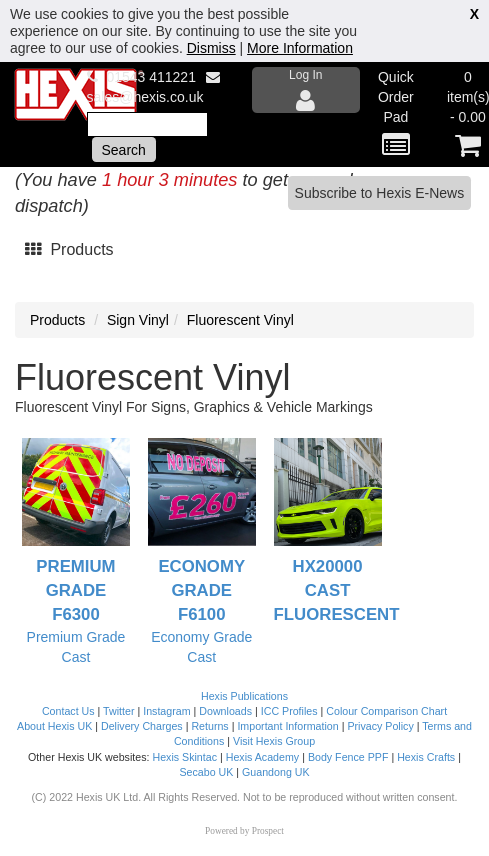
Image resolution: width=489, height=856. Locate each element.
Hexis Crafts (426, 757)
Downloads (225, 711)
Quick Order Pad (396, 114)
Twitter (118, 711)
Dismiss (211, 48)
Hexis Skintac (184, 757)
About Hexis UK (54, 726)
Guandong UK (276, 772)
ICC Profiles (289, 711)
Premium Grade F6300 (75, 590)
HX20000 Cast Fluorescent (337, 590)
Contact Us (68, 711)
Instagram (166, 711)
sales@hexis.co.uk (145, 97)
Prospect (268, 831)
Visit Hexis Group (274, 741)
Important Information (287, 726)
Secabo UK (206, 772)
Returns (209, 726)
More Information (300, 48)
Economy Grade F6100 (201, 590)
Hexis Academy (262, 757)
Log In (306, 90)
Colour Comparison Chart (386, 711)
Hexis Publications (244, 696)
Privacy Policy (380, 726)
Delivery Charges (142, 726)
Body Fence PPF (348, 757)
